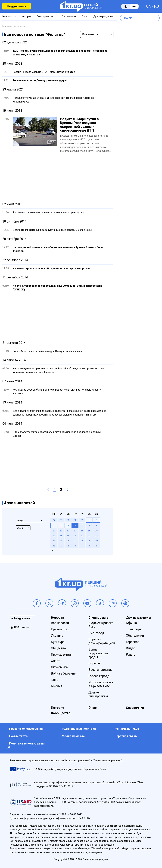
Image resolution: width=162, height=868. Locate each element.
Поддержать (17, 6)
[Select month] (30, 520)
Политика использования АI (26, 745)
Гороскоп (133, 642)
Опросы (94, 663)
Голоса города (99, 676)
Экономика (59, 667)
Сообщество (61, 713)
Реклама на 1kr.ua (127, 729)
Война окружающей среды (98, 653)
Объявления (135, 636)
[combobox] (138, 18)
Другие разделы (103, 17)
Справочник (69, 17)
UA (148, 6)
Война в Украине (63, 673)
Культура (58, 642)
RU (157, 6)
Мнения (57, 686)
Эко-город (96, 633)
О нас (85, 17)
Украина (57, 636)
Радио (131, 654)
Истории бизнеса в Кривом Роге (101, 684)
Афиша (131, 623)
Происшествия (62, 654)
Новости (7, 17)
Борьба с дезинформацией (102, 641)
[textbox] (138, 18)
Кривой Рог (59, 629)
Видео (131, 648)
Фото (55, 680)
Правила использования (26, 729)
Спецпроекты (45, 17)
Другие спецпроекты (98, 694)
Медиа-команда (73, 736)
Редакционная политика (79, 729)
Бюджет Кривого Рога (101, 625)
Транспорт (134, 629)
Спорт (55, 661)
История (26, 17)
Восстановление (100, 670)
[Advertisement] (58, 178)
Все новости (60, 623)
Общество (58, 648)
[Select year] (23, 528)
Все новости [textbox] (90, 34)
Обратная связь (126, 736)
